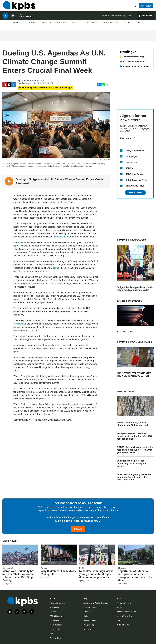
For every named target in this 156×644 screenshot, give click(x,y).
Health (82, 568)
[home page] (19, 6)
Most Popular (126, 391)
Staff (51, 634)
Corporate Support (124, 603)
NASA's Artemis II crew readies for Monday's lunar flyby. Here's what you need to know (135, 450)
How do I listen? (90, 620)
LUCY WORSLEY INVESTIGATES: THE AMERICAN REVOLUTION (134, 375)
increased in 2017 (62, 237)
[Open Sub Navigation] (20, 25)
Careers (53, 612)
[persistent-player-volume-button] (13, 18)
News (16, 25)
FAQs (86, 616)
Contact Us (88, 612)
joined (56, 268)
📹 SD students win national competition (133, 63)
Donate (78, 529)
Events (127, 25)
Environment (8, 568)
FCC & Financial (56, 616)
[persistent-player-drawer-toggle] (145, 18)
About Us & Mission (57, 603)
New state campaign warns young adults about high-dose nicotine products (96, 574)
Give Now (146, 6)
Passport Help (89, 625)
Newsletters (54, 607)
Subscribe (135, 193)
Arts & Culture (58, 25)
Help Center (88, 629)
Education (122, 568)
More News (10, 541)
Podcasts (93, 25)
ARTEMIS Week (125, 332)
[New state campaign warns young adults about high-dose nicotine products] (97, 555)
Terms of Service (56, 638)
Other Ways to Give (125, 616)
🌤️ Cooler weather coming (132, 57)
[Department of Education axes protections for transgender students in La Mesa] (136, 555)
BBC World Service (27, 19)
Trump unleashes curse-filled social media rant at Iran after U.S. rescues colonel (135, 436)
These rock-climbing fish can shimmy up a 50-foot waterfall (132, 424)
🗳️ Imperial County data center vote (134, 68)
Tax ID (120, 620)
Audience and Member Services (96, 603)
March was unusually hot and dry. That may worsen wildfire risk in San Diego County (19, 576)
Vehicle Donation (124, 625)
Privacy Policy (55, 629)
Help (138, 25)
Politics (44, 568)
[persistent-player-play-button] (5, 18)
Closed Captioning (90, 607)
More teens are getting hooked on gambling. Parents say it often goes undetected (135, 477)
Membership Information (127, 612)
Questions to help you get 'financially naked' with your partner (132, 463)
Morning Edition (125, 18)
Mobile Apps (54, 620)
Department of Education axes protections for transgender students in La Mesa (135, 576)
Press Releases (56, 625)
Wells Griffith (20, 324)
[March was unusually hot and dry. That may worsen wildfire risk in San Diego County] (20, 555)
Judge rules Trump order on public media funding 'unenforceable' (135, 289)
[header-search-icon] (135, 6)
